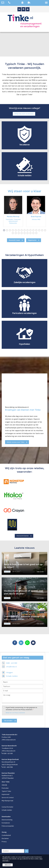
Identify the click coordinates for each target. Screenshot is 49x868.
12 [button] (37, 230)
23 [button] (34, 233)
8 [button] (25, 230)
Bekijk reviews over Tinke (16, 442)
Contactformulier (7, 807)
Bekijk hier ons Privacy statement (15, 713)
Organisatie (32, 240)
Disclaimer (5, 838)
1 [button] (5, 230)
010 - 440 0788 (8, 767)
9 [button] (28, 230)
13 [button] (40, 230)
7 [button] (22, 230)
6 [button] (19, 230)
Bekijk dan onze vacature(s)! (24, 114)
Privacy (4, 842)
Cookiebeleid (6, 835)
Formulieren (6, 823)
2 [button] (7, 230)
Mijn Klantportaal (7, 801)
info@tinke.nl (11, 667)
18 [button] (19, 233)
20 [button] (25, 233)
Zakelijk (4, 785)
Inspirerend (5, 794)
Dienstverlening (7, 820)
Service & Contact (8, 797)
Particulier (5, 788)
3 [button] (10, 230)
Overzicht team (14, 240)
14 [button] (43, 230)
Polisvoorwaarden (8, 826)
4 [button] (13, 230)
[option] (13, 211)
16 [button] (13, 233)
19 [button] (22, 233)
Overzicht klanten (23, 536)
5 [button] (16, 230)
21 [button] (28, 233)
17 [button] (16, 233)
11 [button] (34, 230)
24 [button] (37, 233)
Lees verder (40, 572)
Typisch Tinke (6, 791)
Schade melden (12, 676)
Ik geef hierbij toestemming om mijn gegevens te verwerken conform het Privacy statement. (21, 709)
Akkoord (8, 865)
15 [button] (46, 230)
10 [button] (31, 230)
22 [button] (31, 233)
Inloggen (9, 672)
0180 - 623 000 (12, 663)
